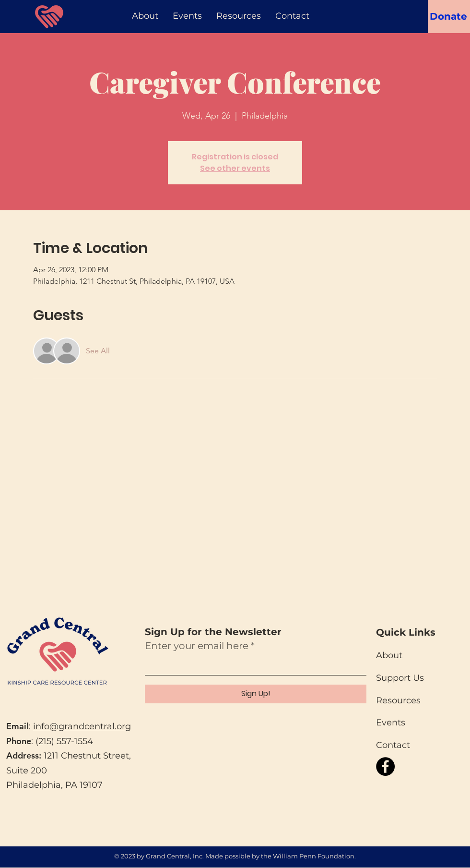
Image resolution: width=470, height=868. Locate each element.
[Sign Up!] (256, 694)
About (389, 655)
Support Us (400, 678)
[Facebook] (385, 766)
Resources (398, 700)
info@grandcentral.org (82, 726)
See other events (235, 168)
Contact (393, 745)
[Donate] (448, 16)
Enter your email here (197, 646)
